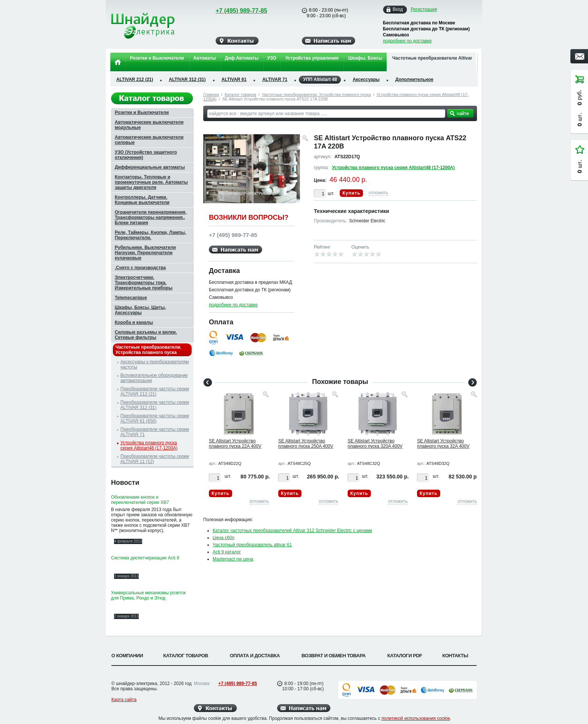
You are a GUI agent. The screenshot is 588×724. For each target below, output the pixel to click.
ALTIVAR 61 (234, 79)
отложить (378, 193)
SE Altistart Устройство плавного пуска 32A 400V (443, 444)
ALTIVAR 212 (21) (135, 79)
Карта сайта (124, 700)
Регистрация (424, 9)
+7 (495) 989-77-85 (234, 11)
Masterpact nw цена (233, 559)
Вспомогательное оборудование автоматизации (154, 378)
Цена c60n (223, 538)
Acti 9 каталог (227, 552)
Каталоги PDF (405, 656)
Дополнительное (414, 79)
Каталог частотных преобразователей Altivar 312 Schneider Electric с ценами (292, 531)
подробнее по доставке (407, 41)
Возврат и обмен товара (334, 656)
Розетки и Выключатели (157, 58)
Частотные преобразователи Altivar (432, 58)
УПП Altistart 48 (320, 80)
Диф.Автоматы (241, 58)
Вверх (506, 700)
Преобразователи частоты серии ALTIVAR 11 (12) (155, 459)
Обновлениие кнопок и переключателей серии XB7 (140, 500)
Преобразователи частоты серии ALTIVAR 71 (155, 432)
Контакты (455, 656)
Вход (398, 10)
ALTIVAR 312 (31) (187, 79)
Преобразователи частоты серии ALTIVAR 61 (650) (155, 418)
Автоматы (204, 58)
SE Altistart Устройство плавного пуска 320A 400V (375, 444)
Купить (351, 193)
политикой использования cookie (416, 718)
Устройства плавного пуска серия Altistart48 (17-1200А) (393, 168)
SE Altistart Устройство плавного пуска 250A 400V (306, 444)
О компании (127, 656)
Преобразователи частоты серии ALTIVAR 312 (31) (155, 405)
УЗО (272, 58)
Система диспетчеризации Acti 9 (145, 558)
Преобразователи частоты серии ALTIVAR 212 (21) (155, 391)
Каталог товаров (240, 94)
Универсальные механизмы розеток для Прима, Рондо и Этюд (148, 595)
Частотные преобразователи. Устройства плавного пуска (316, 94)
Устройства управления (312, 58)
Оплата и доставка (255, 656)
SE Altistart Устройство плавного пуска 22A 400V (235, 444)
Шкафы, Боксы (365, 58)
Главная (211, 94)
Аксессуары (366, 79)
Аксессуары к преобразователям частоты (155, 364)
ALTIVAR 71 (275, 79)
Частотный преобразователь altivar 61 (252, 545)
